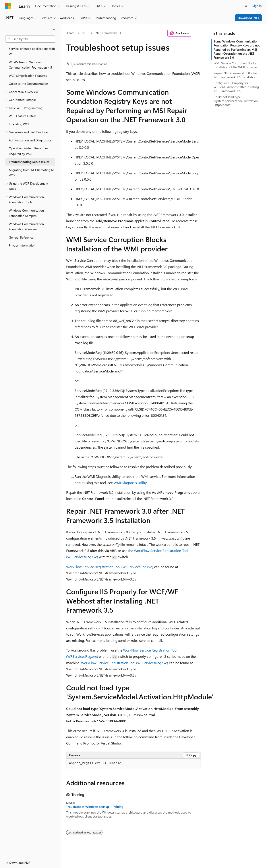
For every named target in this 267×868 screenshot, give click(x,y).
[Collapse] (54, 30)
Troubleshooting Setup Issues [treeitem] (29, 162)
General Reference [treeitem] (21, 237)
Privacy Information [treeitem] (22, 245)
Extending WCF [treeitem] (19, 124)
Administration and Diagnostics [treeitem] (30, 140)
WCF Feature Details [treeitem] (23, 116)
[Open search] (246, 6)
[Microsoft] (8, 6)
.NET (85, 33)
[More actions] (197, 33)
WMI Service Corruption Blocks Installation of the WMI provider (235, 65)
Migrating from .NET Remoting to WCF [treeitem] (31, 173)
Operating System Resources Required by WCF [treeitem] (28, 151)
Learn (71, 33)
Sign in (257, 6)
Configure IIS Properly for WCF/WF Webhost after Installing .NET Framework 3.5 (236, 87)
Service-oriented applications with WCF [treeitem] (32, 51)
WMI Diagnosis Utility (130, 483)
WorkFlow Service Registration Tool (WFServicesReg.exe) (110, 567)
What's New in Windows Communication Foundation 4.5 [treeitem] (30, 65)
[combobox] (30, 39)
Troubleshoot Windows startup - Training (95, 807)
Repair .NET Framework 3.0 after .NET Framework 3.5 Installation (235, 75)
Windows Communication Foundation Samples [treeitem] (26, 213)
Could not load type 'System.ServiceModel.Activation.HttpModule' (236, 101)
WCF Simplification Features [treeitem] (28, 76)
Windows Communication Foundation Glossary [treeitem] (26, 227)
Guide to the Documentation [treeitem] (28, 84)
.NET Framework (106, 33)
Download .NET (249, 18)
